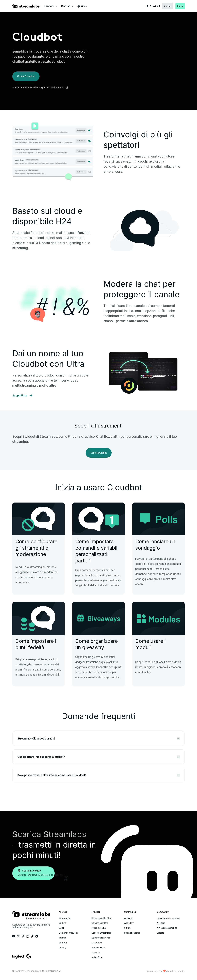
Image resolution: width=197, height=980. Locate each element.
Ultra (82, 6)
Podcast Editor (99, 948)
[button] (51, 6)
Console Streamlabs (101, 933)
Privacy (62, 948)
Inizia (180, 6)
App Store (129, 923)
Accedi (168, 6)
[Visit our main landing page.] (26, 6)
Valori (62, 928)
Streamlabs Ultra (100, 923)
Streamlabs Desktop (102, 918)
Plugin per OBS (99, 928)
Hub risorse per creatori (168, 918)
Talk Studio (97, 943)
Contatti (63, 943)
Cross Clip (96, 952)
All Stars (161, 923)
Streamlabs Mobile (101, 938)
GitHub (127, 928)
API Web (128, 918)
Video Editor (97, 957)
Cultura (62, 923)
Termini (63, 938)
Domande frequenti (68, 933)
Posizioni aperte (132, 933)
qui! (66, 87)
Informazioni (65, 918)
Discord (161, 933)
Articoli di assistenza (167, 928)
